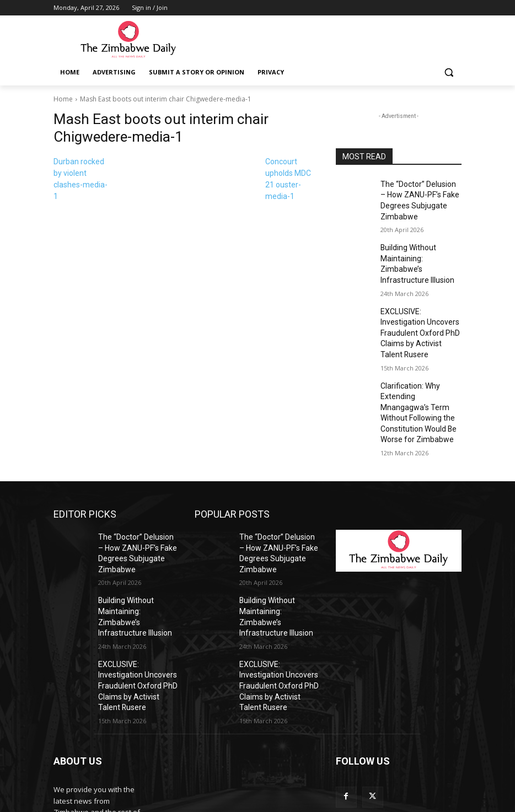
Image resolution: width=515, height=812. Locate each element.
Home (63, 99)
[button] (449, 72)
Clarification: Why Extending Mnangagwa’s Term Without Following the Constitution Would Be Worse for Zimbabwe (420, 365)
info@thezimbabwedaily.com (102, 762)
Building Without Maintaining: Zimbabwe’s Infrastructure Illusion (418, 250)
